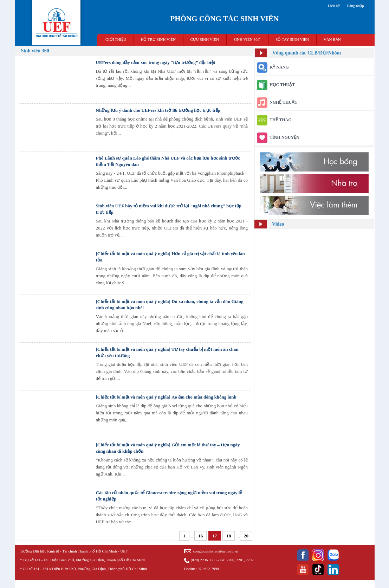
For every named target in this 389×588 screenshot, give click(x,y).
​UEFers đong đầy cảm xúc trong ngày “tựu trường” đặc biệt (156, 62)
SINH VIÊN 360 (247, 39)
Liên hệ (334, 6)
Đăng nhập (355, 6)
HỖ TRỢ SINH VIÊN (158, 39)
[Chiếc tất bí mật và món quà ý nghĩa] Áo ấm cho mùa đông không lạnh (166, 397)
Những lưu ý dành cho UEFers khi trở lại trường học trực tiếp (158, 110)
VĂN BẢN (332, 39)
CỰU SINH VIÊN (205, 39)
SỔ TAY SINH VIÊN (292, 39)
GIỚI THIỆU (116, 39)
